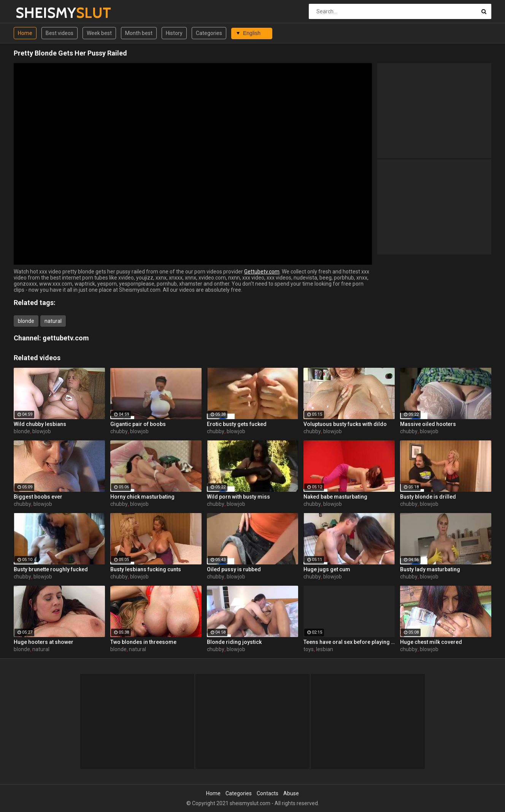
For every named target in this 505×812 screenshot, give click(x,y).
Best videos (60, 33)
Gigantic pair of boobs (138, 424)
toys (309, 649)
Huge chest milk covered (431, 642)
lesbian (325, 649)
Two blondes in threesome (143, 642)
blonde (26, 321)
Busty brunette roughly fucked (51, 569)
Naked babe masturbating (335, 497)
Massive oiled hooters (428, 424)
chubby (119, 431)
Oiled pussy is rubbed (234, 569)
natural (53, 321)
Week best (99, 33)
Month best (139, 33)
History (174, 33)
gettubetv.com (66, 338)
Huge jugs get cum (327, 569)
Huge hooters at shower (44, 642)
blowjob (42, 431)
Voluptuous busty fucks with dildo (345, 424)
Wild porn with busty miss (238, 497)
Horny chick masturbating (142, 497)
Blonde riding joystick (234, 642)
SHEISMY (36, 13)
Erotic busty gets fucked (237, 424)
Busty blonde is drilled (428, 497)
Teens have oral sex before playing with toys (349, 642)
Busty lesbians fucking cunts (146, 569)
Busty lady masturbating (430, 569)
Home (25, 33)
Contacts (268, 793)
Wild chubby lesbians (40, 424)
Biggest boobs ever (38, 497)
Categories (209, 33)
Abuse (291, 793)
